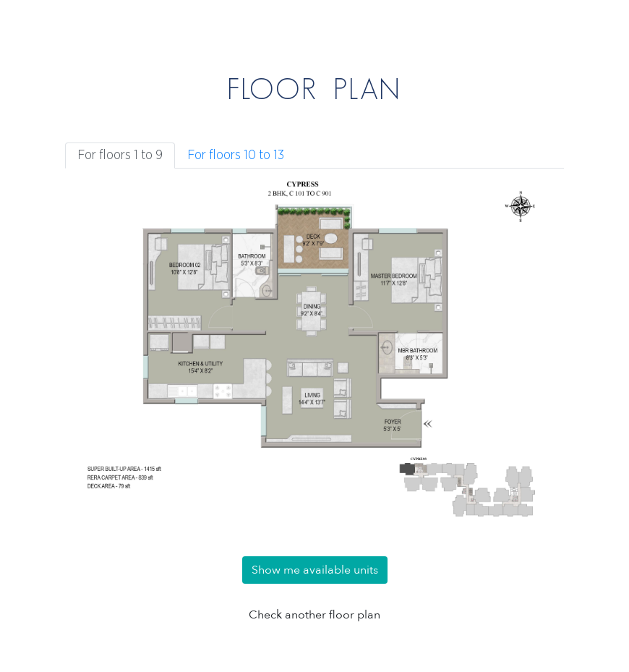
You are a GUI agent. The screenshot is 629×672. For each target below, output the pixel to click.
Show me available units (315, 570)
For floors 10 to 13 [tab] (236, 156)
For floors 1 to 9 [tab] (120, 156)
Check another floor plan (314, 615)
